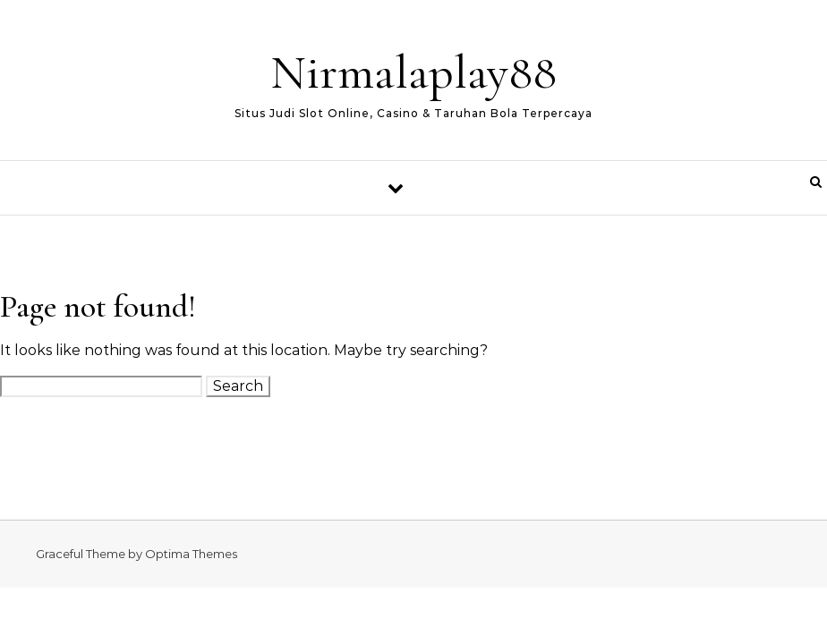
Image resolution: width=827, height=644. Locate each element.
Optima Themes (191, 554)
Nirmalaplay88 (413, 72)
